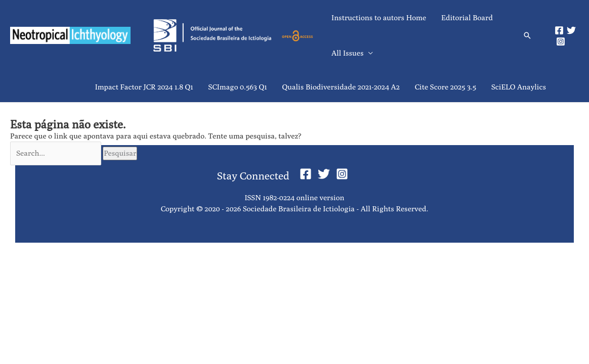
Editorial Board (467, 17)
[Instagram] (561, 41)
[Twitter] (571, 30)
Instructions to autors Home (379, 17)
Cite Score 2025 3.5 (446, 87)
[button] (527, 35)
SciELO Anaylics (519, 87)
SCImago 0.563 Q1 (238, 87)
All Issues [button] (347, 53)
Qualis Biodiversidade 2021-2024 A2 (341, 87)
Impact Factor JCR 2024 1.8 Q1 (144, 87)
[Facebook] (559, 30)
